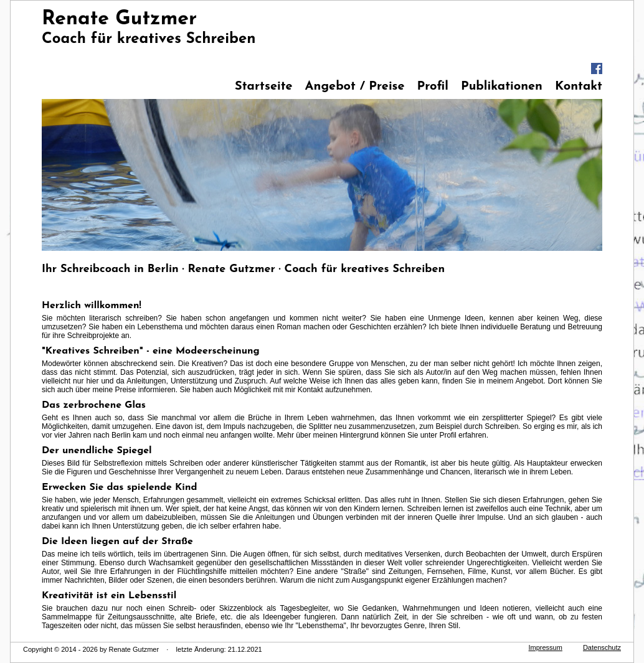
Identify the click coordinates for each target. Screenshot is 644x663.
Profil (433, 87)
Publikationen (502, 87)
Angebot (530, 381)
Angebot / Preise (355, 87)
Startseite (264, 87)
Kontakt (579, 87)
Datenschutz (602, 647)
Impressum (546, 647)
